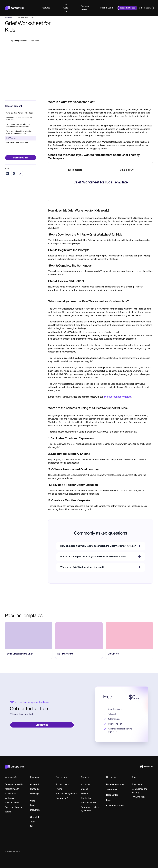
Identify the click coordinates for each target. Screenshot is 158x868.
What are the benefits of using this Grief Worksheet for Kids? (19, 133)
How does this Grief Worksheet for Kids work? (19, 119)
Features (47, 8)
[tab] (75, 170)
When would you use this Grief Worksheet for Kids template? (18, 126)
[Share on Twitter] (20, 173)
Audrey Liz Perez (20, 41)
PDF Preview (11, 138)
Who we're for (67, 8)
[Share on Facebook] (14, 173)
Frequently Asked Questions (17, 143)
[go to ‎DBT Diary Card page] (79, 739)
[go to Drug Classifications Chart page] (29, 739)
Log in (111, 8)
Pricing (104, 8)
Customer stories (85, 8)
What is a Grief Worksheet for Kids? (20, 113)
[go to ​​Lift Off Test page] (129, 739)
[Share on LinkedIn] (7, 173)
